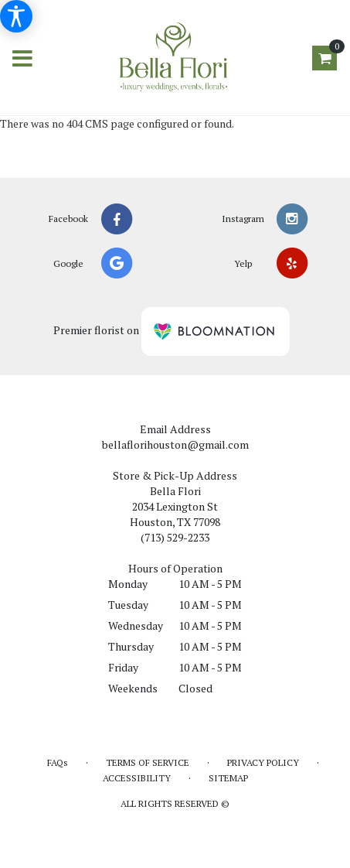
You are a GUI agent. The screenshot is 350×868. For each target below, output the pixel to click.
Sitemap (228, 778)
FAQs (58, 762)
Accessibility (137, 778)
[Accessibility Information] (16, 16)
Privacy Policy (263, 762)
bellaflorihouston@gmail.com (175, 444)
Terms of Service (148, 762)
